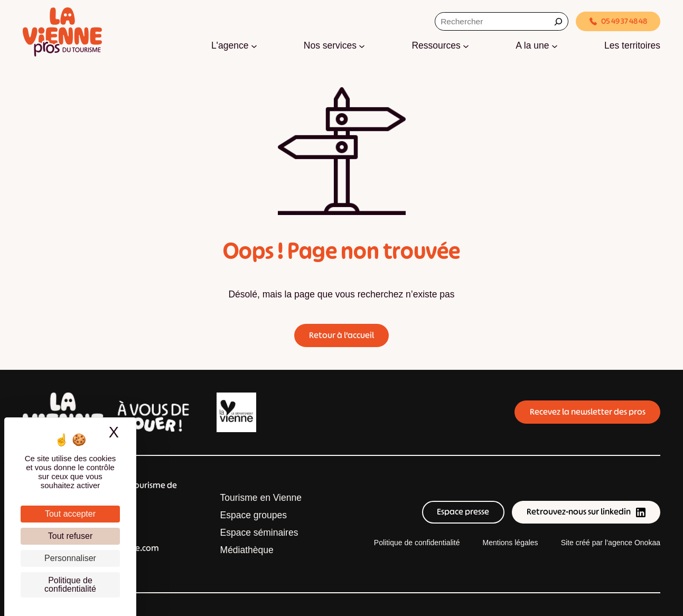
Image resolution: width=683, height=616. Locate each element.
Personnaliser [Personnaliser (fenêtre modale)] (70, 558)
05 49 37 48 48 (618, 21)
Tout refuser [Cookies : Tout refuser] (70, 536)
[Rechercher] (558, 21)
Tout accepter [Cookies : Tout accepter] (70, 514)
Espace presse (463, 512)
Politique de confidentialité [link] (70, 585)
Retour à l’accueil (341, 335)
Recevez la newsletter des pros (588, 412)
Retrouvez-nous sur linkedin (586, 512)
